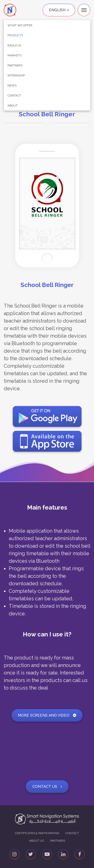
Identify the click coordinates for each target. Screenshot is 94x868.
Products (15, 35)
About (13, 106)
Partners (15, 65)
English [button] (59, 10)
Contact (14, 95)
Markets (15, 55)
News (12, 85)
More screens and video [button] (47, 715)
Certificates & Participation (37, 833)
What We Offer (20, 25)
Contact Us (47, 787)
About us (36, 841)
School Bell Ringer (47, 114)
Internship (16, 75)
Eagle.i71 (14, 45)
